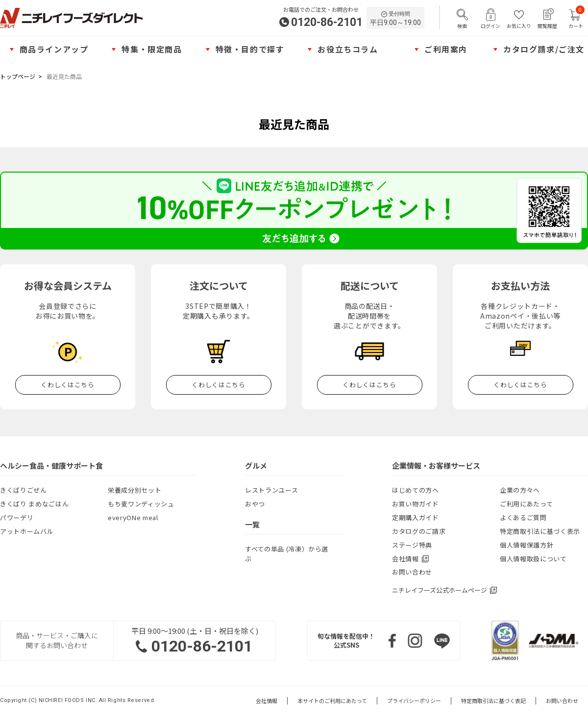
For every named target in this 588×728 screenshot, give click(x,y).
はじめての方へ (416, 490)
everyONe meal (133, 517)
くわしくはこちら (67, 385)
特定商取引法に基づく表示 (540, 531)
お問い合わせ (412, 572)
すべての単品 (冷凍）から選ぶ (287, 554)
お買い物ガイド (416, 504)
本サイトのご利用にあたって (332, 701)
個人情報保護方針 (527, 545)
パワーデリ (17, 517)
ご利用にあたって (526, 504)
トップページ (18, 76)
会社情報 (267, 701)
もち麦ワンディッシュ (141, 504)
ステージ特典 (412, 545)
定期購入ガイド (416, 517)
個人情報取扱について (533, 559)
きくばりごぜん (24, 490)
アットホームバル (27, 531)
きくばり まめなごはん (34, 504)
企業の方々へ (520, 490)
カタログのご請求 (419, 531)
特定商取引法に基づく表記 (493, 701)
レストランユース (271, 490)
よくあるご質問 (523, 517)
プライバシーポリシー (414, 701)
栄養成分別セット (135, 490)
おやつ (255, 504)
